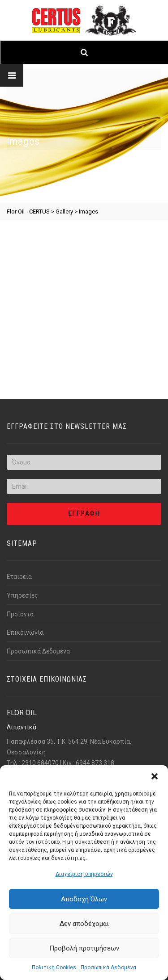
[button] (155, 776)
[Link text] (84, 20)
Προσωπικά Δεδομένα (108, 967)
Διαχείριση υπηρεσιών (84, 874)
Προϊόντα (20, 614)
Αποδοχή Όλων (84, 899)
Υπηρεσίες (22, 595)
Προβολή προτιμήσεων (84, 948)
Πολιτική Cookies (54, 967)
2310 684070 (40, 763)
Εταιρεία (19, 577)
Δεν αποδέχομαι (84, 924)
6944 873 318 (95, 763)
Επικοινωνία (25, 632)
